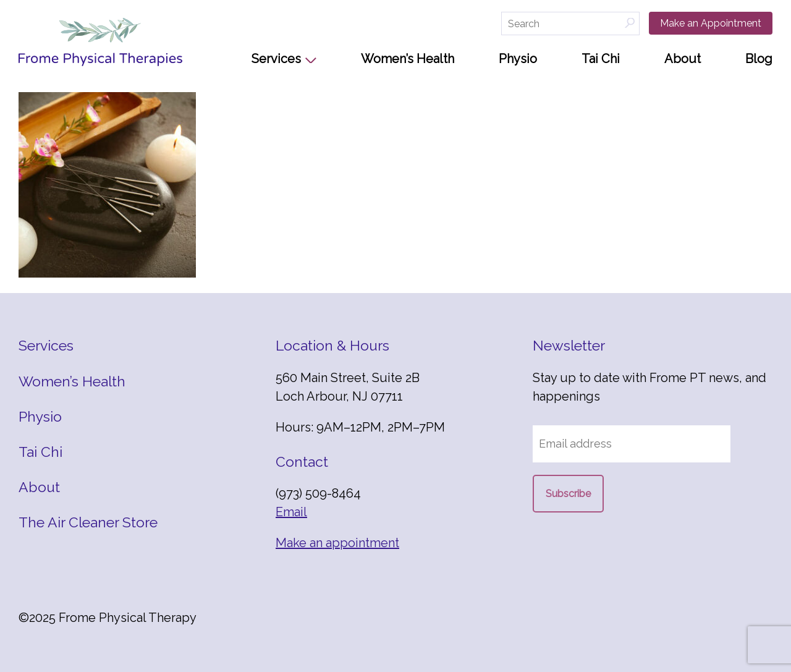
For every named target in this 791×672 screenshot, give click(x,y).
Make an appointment (337, 543)
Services (276, 59)
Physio (518, 59)
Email (291, 512)
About (683, 59)
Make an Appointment (711, 23)
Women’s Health (408, 59)
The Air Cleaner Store (88, 522)
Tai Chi (601, 59)
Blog (759, 59)
